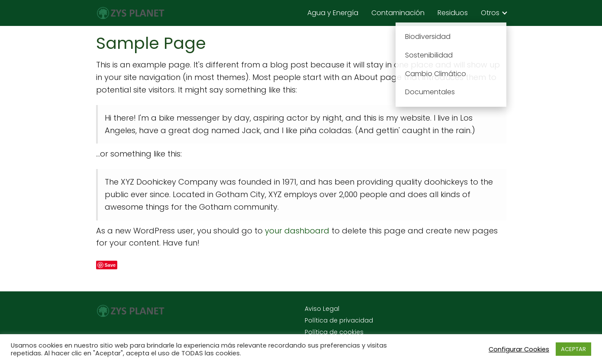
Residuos (453, 13)
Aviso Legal (322, 309)
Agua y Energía (333, 13)
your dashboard (297, 231)
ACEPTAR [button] (573, 349)
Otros (490, 13)
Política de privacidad (339, 320)
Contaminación (398, 13)
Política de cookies (334, 332)
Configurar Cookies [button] (519, 349)
